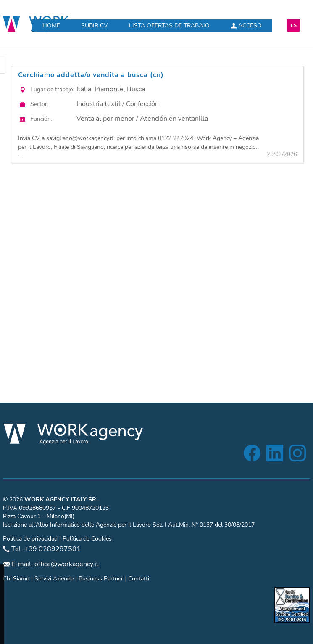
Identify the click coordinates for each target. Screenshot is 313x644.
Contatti (139, 579)
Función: (41, 119)
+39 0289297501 (53, 549)
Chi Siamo (16, 579)
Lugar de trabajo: (52, 89)
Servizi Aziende (54, 579)
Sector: (39, 104)
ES (294, 25)
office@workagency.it (67, 564)
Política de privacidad (30, 539)
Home (51, 25)
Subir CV (95, 25)
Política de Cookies (87, 539)
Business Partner (101, 579)
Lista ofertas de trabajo (169, 25)
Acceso (246, 25)
